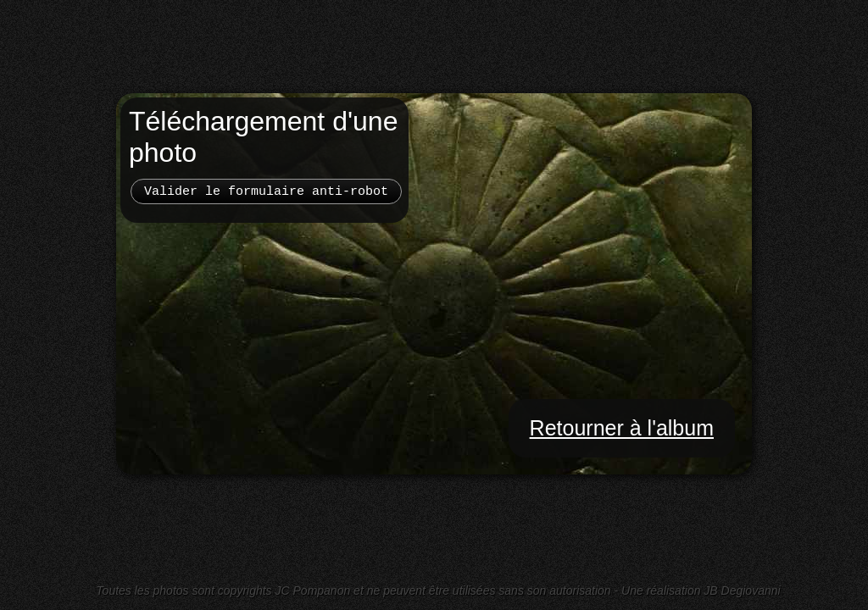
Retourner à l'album (622, 428)
